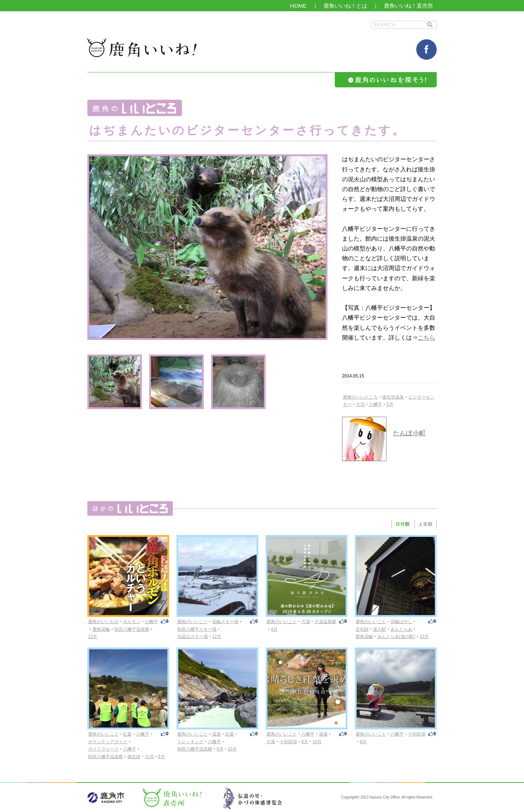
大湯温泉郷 (325, 622)
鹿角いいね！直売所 (408, 6)
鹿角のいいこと (192, 622)
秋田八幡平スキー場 (197, 629)
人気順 (426, 524)
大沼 (360, 404)
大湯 (306, 622)
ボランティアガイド (108, 742)
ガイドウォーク (103, 749)
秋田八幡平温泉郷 (132, 629)
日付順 (403, 524)
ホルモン (132, 622)
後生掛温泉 (393, 397)
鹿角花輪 (101, 629)
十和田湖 (288, 742)
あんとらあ (401, 629)
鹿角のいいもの (103, 622)
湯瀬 (323, 734)
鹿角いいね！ (142, 48)
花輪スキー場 (225, 622)
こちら (426, 338)
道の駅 (380, 629)
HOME (298, 6)
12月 (93, 637)
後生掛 (134, 757)
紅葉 (127, 734)
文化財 (362, 629)
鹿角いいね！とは (345, 6)
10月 (232, 749)
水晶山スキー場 (192, 637)
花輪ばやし (401, 622)
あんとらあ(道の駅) (396, 637)
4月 (274, 629)
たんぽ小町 (409, 433)
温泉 (217, 734)
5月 (390, 404)
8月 (363, 742)
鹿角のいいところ (360, 397)
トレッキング (190, 742)
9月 (161, 757)
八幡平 (376, 404)
